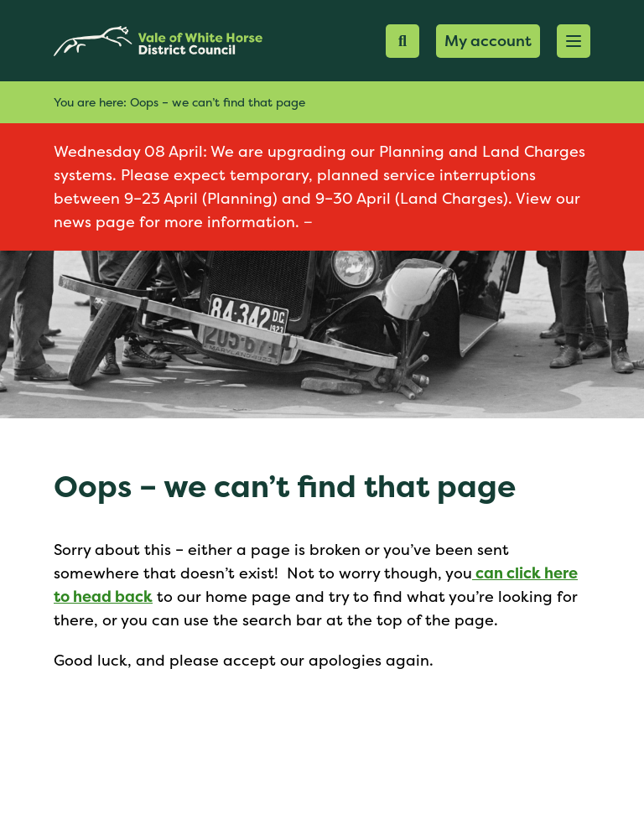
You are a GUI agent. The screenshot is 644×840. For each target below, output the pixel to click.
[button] (574, 41)
